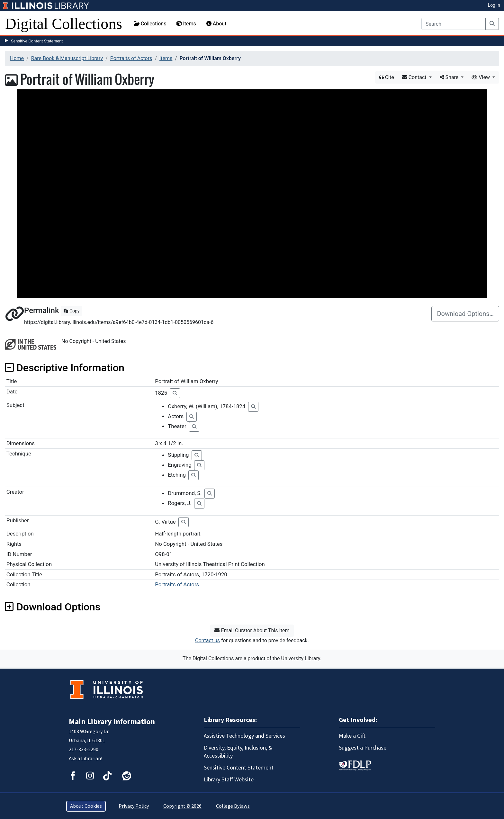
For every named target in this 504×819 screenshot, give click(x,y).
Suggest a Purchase (363, 748)
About (216, 24)
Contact (415, 77)
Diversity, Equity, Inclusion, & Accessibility (238, 752)
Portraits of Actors (131, 58)
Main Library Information (112, 722)
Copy (72, 311)
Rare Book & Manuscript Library (67, 58)
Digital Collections (64, 24)
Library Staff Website (229, 780)
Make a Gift (352, 736)
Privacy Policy (134, 806)
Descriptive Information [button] (65, 368)
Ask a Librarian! (85, 759)
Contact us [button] (207, 640)
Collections (150, 24)
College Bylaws (233, 806)
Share (450, 77)
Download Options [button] (53, 607)
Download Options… (465, 314)
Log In (494, 5)
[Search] (454, 24)
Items (186, 24)
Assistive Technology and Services (244, 736)
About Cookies (86, 806)
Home (17, 58)
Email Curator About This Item (252, 630)
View (481, 77)
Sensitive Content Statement (37, 41)
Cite (387, 77)
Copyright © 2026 (182, 806)
